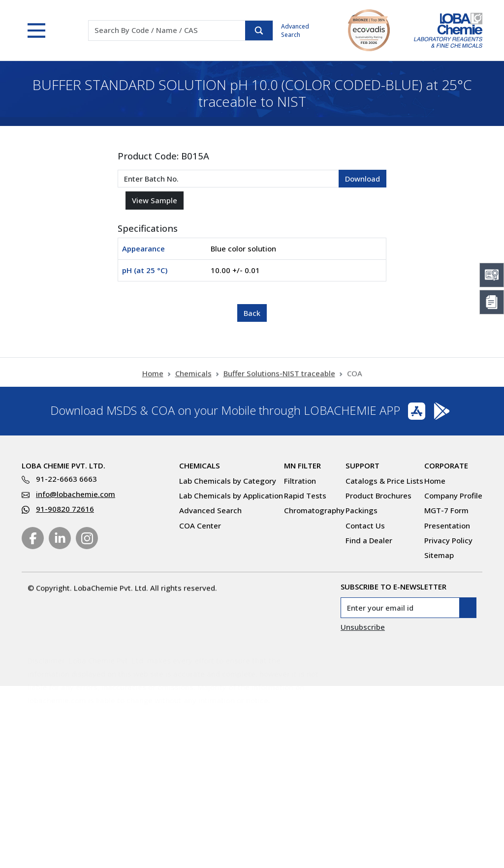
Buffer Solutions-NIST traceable (279, 379)
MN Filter (302, 465)
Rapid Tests (305, 496)
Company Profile (453, 496)
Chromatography (314, 510)
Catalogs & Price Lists (384, 481)
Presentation (447, 526)
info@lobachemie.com (76, 494)
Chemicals (193, 379)
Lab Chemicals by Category (228, 481)
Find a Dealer (369, 540)
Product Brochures (378, 496)
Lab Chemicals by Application (231, 496)
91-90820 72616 (65, 509)
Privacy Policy (448, 540)
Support (362, 465)
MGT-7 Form (446, 510)
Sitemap (439, 555)
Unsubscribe (363, 627)
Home (153, 379)
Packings (362, 510)
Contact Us (365, 526)
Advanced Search (295, 31)
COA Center (200, 526)
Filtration (300, 481)
